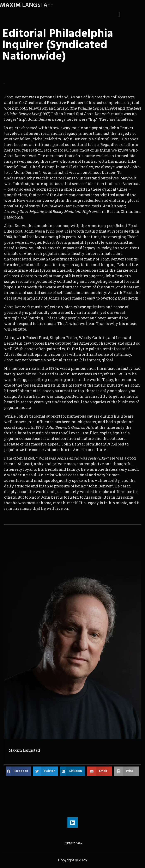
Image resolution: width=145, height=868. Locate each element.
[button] (119, 15)
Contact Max (72, 843)
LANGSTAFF (27, 5)
